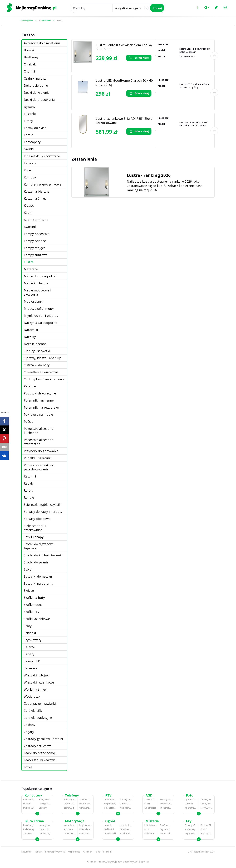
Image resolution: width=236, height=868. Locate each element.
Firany (28, 121)
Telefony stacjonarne (29, 833)
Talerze (29, 647)
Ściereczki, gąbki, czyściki (43, 505)
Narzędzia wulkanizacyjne (70, 825)
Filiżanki (30, 114)
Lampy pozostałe (37, 234)
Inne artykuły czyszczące (42, 156)
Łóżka (28, 767)
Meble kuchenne (36, 283)
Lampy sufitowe (36, 255)
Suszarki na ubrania (38, 583)
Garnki (29, 149)
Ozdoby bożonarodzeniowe (44, 379)
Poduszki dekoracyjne (40, 393)
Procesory (28, 800)
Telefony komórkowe (70, 800)
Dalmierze (149, 833)
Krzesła (29, 206)
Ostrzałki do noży (37, 365)
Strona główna (27, 21)
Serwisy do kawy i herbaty (43, 512)
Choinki (29, 71)
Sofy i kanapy (34, 537)
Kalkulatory (29, 829)
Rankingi (107, 852)
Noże (147, 829)
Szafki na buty (34, 598)
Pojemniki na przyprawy (42, 407)
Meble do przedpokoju (41, 276)
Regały (29, 483)
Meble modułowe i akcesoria (37, 292)
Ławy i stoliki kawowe (40, 760)
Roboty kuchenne (166, 800)
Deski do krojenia (37, 93)
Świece (29, 590)
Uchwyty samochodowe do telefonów (85, 808)
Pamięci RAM (45, 804)
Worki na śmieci (36, 689)
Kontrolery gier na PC (191, 829)
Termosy (30, 668)
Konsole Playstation (207, 825)
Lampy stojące (35, 248)
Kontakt (38, 852)
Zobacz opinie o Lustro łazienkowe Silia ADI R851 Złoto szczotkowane (110, 141)
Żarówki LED (33, 711)
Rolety (28, 490)
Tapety (29, 654)
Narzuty (30, 337)
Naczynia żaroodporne (40, 323)
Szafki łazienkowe (37, 619)
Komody (30, 177)
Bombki (30, 50)
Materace (31, 269)
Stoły (28, 569)
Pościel (29, 422)
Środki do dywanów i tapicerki (39, 546)
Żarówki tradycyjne (38, 718)
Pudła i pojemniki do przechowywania (39, 467)
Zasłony (29, 725)
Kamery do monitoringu (45, 825)
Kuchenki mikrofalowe (166, 808)
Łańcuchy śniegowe (70, 833)
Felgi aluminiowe (85, 825)
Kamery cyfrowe (126, 800)
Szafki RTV (32, 612)
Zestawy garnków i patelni (43, 739)
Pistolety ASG (150, 825)
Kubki (28, 213)
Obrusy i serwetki (37, 351)
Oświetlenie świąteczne (41, 372)
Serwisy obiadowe (37, 519)
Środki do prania (36, 562)
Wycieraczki (33, 696)
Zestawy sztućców (37, 746)
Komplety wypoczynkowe (43, 184)
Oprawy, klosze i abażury (42, 358)
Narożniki (31, 330)
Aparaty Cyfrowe (191, 800)
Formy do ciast (35, 128)
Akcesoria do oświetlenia (42, 43)
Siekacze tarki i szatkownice (35, 528)
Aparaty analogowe (191, 808)
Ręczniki (30, 476)
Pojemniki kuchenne (39, 400)
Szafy (28, 626)
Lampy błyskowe (207, 804)
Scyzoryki (165, 829)
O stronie (88, 852)
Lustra (60, 21)
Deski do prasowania (39, 100)
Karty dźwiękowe (45, 800)
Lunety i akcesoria (166, 833)
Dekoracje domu (36, 85)
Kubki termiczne (36, 220)
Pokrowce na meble (38, 414)
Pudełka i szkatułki (38, 458)
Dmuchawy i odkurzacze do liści (126, 829)
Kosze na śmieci (36, 198)
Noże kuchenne (35, 344)
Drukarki (27, 804)
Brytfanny (31, 57)
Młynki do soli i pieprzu (41, 316)
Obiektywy (206, 800)
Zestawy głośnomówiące (70, 808)
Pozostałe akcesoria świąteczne (39, 442)
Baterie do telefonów (85, 804)
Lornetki (189, 804)
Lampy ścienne (35, 241)
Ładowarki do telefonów (70, 804)
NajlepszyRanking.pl (200, 852)
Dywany (29, 107)
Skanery (43, 808)
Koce (27, 170)
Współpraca (74, 852)
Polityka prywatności (55, 852)
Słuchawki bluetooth (85, 800)
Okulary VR (190, 825)
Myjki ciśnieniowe (110, 829)
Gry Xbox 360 (191, 833)
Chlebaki (30, 64)
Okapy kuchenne (166, 804)
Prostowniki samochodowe (85, 833)
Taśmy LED (32, 661)
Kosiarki (108, 825)
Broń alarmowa (166, 825)
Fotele (28, 135)
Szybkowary (33, 640)
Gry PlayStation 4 (207, 833)
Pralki (147, 804)
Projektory (28, 825)
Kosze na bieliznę (37, 191)
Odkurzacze (150, 808)
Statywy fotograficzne (207, 808)
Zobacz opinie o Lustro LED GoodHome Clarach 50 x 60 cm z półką (111, 103)
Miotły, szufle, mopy (39, 309)
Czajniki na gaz (35, 78)
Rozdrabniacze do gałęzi (126, 833)
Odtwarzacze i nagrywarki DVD (126, 804)
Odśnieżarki (110, 833)
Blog (98, 852)
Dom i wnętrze (45, 21)
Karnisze (30, 163)
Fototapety (32, 142)
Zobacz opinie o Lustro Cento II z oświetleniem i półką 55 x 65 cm (111, 66)
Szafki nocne (33, 605)
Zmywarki (149, 800)
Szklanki (30, 633)
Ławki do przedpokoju (40, 753)
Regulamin (26, 852)
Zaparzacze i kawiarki (40, 703)
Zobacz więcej (139, 58)
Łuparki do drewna (126, 825)
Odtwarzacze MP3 (110, 800)
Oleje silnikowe (85, 829)
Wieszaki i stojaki (37, 675)
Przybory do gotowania (41, 451)
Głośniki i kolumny (110, 808)
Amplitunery (110, 804)
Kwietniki (31, 227)
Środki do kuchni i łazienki (43, 555)
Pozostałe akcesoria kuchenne (39, 431)
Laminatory (45, 833)
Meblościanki (34, 301)
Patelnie (30, 386)
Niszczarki (44, 829)
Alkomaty (68, 829)
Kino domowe (126, 808)
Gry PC (204, 829)
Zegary (29, 732)
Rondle (29, 497)
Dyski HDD (28, 808)
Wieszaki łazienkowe (39, 682)
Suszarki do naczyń (38, 576)
